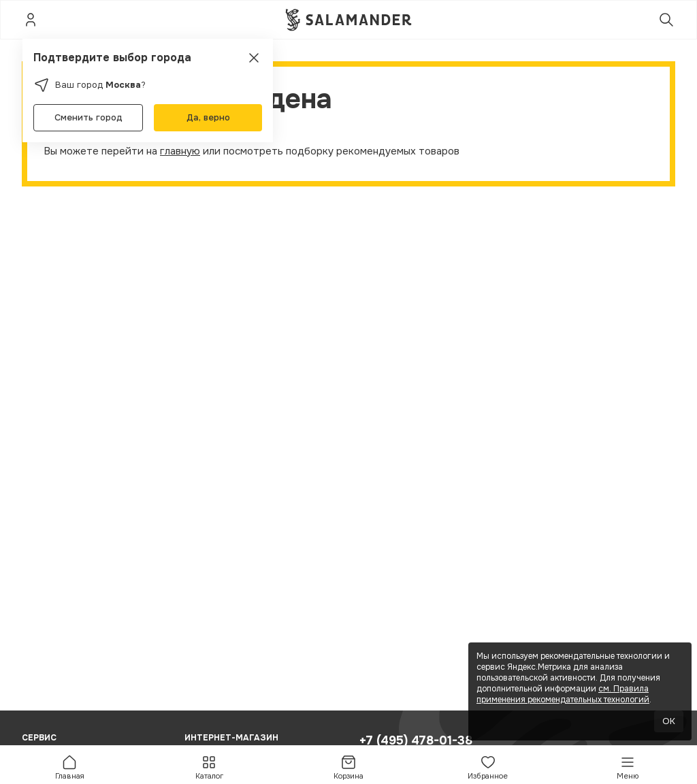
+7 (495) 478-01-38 (416, 740)
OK (669, 721)
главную (180, 151)
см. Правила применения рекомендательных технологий (563, 694)
